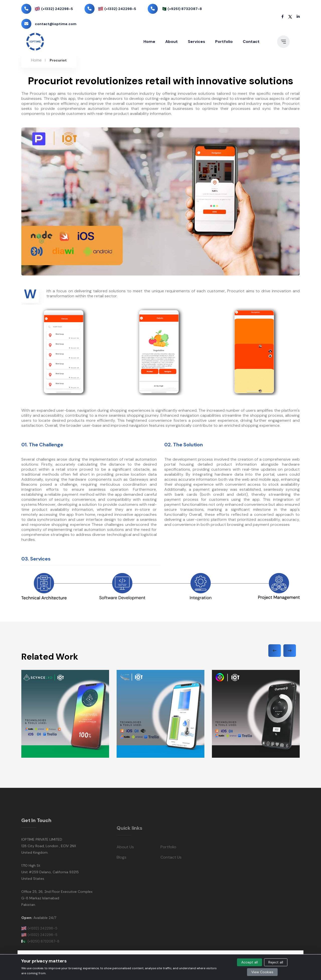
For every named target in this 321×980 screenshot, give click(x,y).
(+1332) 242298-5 (57, 9)
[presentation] (275, 651)
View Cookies (262, 972)
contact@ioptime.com (56, 24)
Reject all (276, 962)
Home (149, 42)
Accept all (250, 962)
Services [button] (196, 42)
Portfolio (224, 42)
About (172, 42)
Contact (251, 42)
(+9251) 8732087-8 (185, 9)
